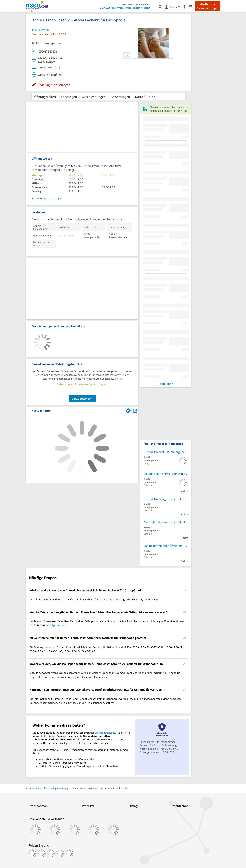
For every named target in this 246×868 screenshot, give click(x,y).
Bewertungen (120, 97)
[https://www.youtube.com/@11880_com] (69, 853)
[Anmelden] (174, 7)
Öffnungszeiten (45, 97)
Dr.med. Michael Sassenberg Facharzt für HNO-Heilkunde (166, 452)
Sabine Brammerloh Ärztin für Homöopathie (166, 546)
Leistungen (69, 97)
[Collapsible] (185, 591)
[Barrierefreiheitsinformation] (186, 7)
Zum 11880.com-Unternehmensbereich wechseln (125, 8)
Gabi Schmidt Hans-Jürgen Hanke (165, 522)
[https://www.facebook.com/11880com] (32, 853)
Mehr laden (166, 384)
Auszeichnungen (94, 97)
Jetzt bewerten (82, 399)
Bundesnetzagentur (106, 733)
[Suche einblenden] (162, 7)
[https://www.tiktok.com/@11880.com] (51, 853)
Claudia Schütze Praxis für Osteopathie (166, 474)
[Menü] (192, 7)
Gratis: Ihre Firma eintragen (208, 6)
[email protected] (56, 625)
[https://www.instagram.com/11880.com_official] (42, 853)
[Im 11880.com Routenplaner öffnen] (128, 410)
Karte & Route (145, 97)
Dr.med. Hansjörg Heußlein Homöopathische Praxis (166, 499)
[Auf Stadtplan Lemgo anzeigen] (135, 410)
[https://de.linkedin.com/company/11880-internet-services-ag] (60, 853)
